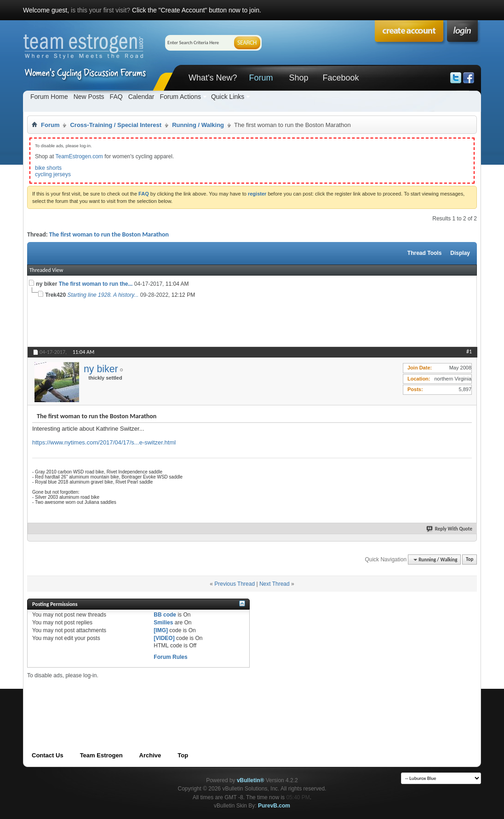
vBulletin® (251, 780)
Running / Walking (198, 125)
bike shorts (48, 168)
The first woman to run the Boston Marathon (109, 234)
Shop (298, 78)
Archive (150, 755)
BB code (165, 615)
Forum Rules (170, 657)
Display (460, 253)
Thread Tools (424, 253)
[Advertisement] (195, 700)
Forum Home (49, 97)
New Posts (89, 97)
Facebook (341, 78)
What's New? (213, 78)
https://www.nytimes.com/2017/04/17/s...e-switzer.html (104, 442)
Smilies (163, 623)
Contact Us (48, 755)
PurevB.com (274, 806)
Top (470, 560)
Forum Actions (180, 97)
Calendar (141, 97)
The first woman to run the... (96, 284)
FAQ (116, 97)
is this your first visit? (100, 10)
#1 (469, 352)
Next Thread (275, 584)
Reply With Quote (450, 529)
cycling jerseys (53, 174)
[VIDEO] (164, 638)
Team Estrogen (101, 755)
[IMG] (161, 630)
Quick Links (228, 97)
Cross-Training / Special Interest (116, 125)
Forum (261, 78)
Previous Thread (235, 584)
